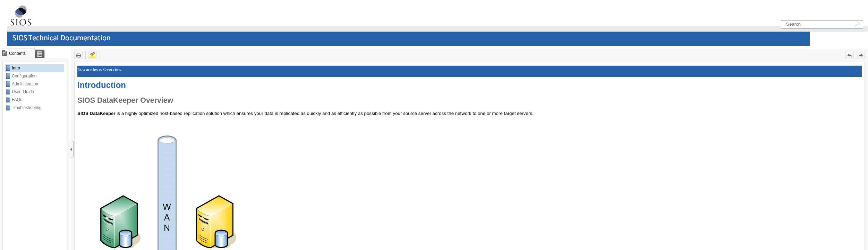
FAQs (17, 100)
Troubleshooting (27, 108)
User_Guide (23, 92)
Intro (16, 68)
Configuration (24, 76)
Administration (25, 84)
